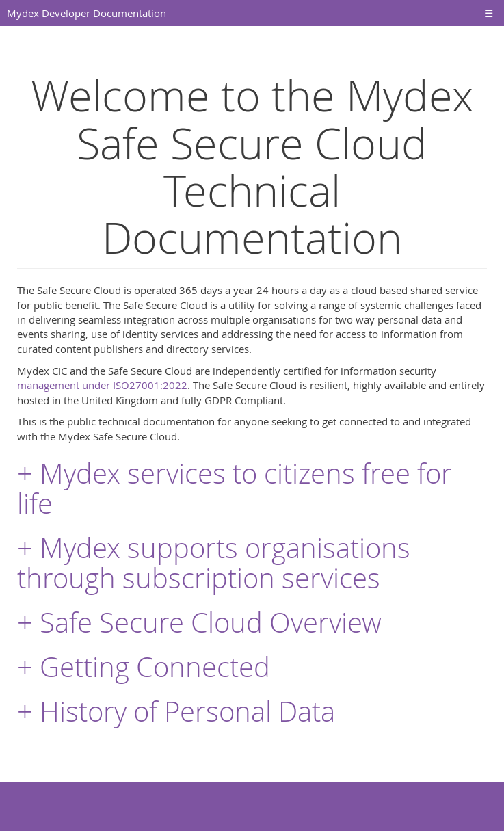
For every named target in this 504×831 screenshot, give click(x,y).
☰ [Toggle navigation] (489, 13)
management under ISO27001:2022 (102, 385)
